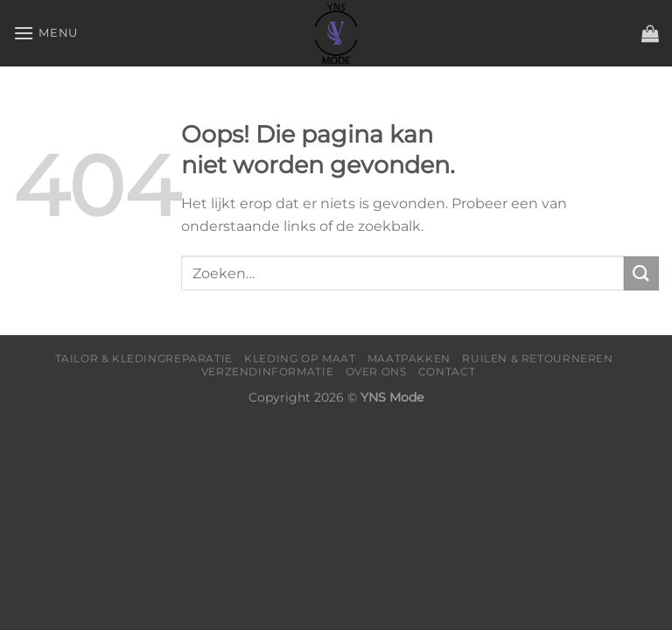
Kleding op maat (300, 358)
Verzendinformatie (267, 371)
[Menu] (45, 33)
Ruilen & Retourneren (537, 358)
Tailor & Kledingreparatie (144, 358)
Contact (447, 371)
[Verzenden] (641, 273)
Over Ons (376, 371)
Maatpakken (409, 358)
